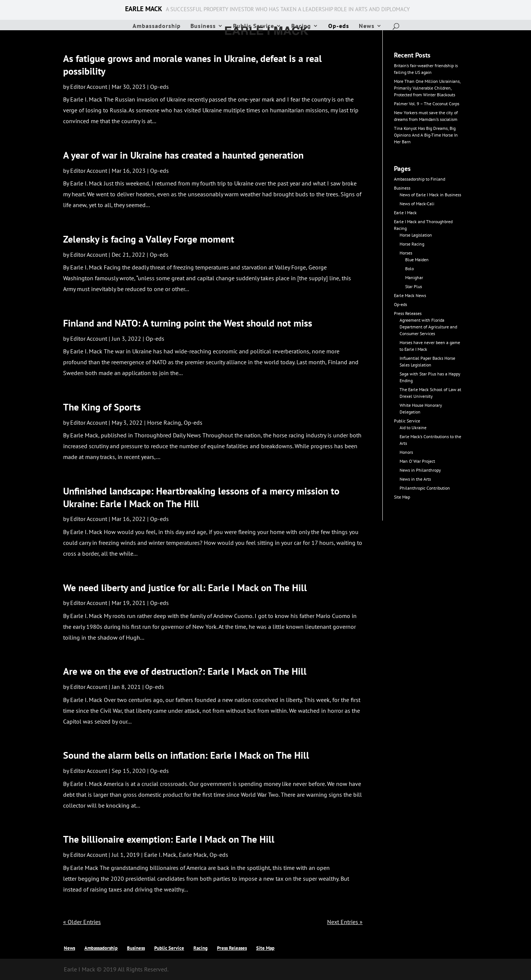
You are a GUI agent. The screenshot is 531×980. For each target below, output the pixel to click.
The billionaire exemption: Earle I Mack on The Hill (169, 839)
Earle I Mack (405, 213)
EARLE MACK (144, 9)
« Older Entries (82, 922)
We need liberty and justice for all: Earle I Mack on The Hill (185, 588)
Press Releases (408, 313)
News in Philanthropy (420, 470)
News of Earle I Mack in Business (430, 195)
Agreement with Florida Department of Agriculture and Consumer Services (428, 327)
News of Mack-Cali (417, 204)
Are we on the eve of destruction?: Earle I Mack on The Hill (185, 671)
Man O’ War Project (417, 461)
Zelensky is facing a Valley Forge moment (149, 239)
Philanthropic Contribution (425, 488)
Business (203, 26)
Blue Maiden (417, 260)
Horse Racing (164, 422)
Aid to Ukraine (413, 427)
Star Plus (414, 286)
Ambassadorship (157, 26)
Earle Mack (193, 855)
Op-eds (339, 26)
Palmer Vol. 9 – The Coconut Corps (427, 104)
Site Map (402, 497)
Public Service (254, 26)
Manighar (414, 277)
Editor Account (89, 87)
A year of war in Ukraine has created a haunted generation (183, 155)
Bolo (409, 269)
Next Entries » (345, 922)
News (367, 26)
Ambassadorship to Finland (420, 179)
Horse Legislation (416, 235)
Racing (301, 26)
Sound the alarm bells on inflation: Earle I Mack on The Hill (186, 755)
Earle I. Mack (160, 855)
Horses (406, 253)
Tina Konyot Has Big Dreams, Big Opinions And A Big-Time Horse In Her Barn (426, 135)
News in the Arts (415, 479)
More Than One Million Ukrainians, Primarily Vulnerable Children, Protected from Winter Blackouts (427, 88)
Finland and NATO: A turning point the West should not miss (188, 323)
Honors (406, 452)
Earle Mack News (410, 295)
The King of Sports (102, 407)
